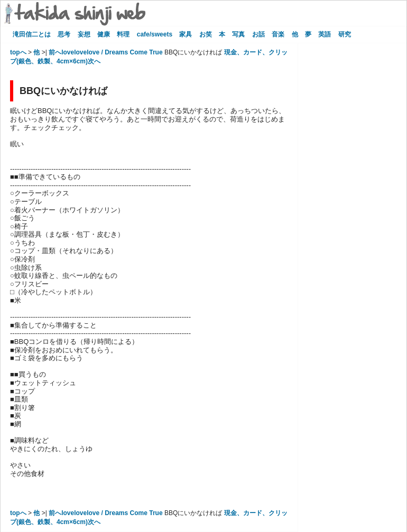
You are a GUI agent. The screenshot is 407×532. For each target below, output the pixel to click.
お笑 (206, 34)
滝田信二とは (32, 34)
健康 (104, 34)
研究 (345, 34)
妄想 (84, 34)
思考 (64, 34)
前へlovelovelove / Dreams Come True (105, 52)
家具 (186, 34)
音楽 (278, 34)
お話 (258, 34)
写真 (238, 34)
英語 (325, 34)
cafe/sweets (155, 34)
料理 (123, 34)
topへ (18, 52)
